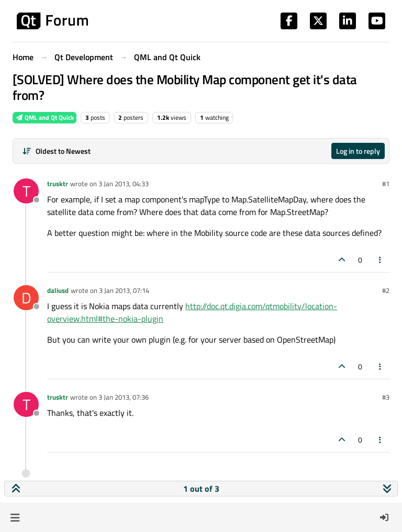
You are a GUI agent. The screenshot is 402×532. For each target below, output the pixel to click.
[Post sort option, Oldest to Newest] (56, 151)
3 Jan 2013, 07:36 (124, 397)
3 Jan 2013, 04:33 (124, 184)
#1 (386, 184)
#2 (386, 290)
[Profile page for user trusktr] (26, 191)
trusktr (58, 184)
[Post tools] (381, 260)
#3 (386, 397)
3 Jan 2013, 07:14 (124, 290)
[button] (15, 517)
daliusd (58, 290)
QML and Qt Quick (44, 117)
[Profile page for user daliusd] (26, 298)
